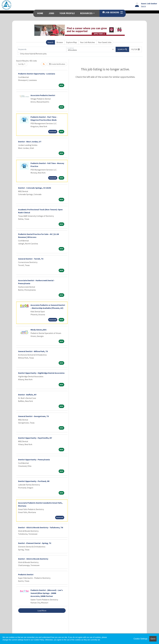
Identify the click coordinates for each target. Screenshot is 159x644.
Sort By (21, 64)
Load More (42, 611)
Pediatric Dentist (26, 574)
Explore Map (71, 42)
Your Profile (67, 13)
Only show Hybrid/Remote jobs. (34, 54)
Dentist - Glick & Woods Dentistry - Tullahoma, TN (41, 527)
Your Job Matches (88, 42)
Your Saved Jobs (105, 42)
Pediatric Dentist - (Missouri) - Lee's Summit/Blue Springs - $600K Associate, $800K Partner (47, 593)
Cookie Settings (140, 639)
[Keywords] (42, 49)
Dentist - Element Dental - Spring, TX (35, 543)
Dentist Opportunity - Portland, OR (34, 481)
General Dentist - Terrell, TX (31, 259)
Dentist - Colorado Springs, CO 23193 (35, 188)
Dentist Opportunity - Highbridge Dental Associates (41, 373)
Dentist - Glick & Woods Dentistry (33, 559)
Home (40, 13)
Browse (60, 42)
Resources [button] (86, 13)
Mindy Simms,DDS (39, 330)
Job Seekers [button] (113, 12)
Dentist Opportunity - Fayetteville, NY (35, 438)
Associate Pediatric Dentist (43, 95)
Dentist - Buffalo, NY (27, 395)
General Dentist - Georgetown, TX (33, 416)
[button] (136, 49)
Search (50, 42)
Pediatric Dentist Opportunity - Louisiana (37, 74)
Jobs (51, 13)
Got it (153, 639)
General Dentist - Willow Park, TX (33, 351)
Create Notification (57, 64)
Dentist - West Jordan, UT (30, 142)
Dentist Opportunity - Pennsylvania (34, 460)
